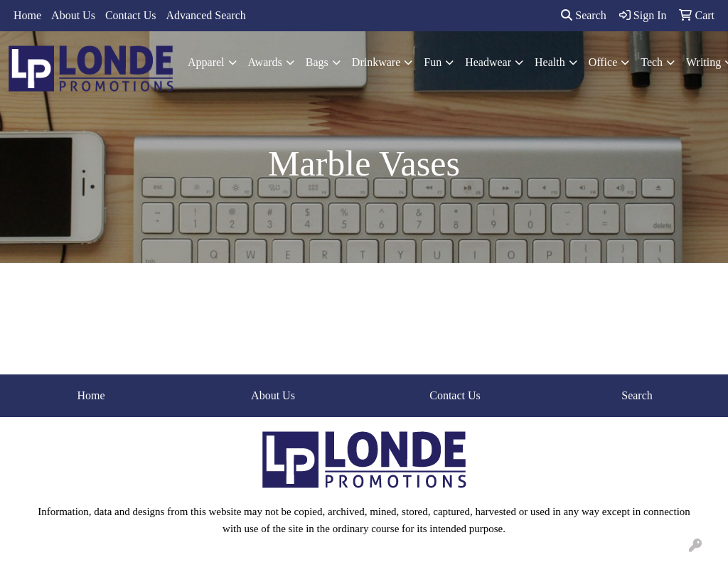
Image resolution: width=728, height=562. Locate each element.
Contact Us (131, 15)
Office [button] (603, 62)
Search (584, 15)
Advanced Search (205, 15)
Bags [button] (317, 62)
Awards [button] (265, 62)
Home (27, 15)
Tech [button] (652, 62)
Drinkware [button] (376, 62)
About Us (73, 15)
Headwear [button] (488, 62)
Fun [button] (433, 62)
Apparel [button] (206, 62)
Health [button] (550, 62)
